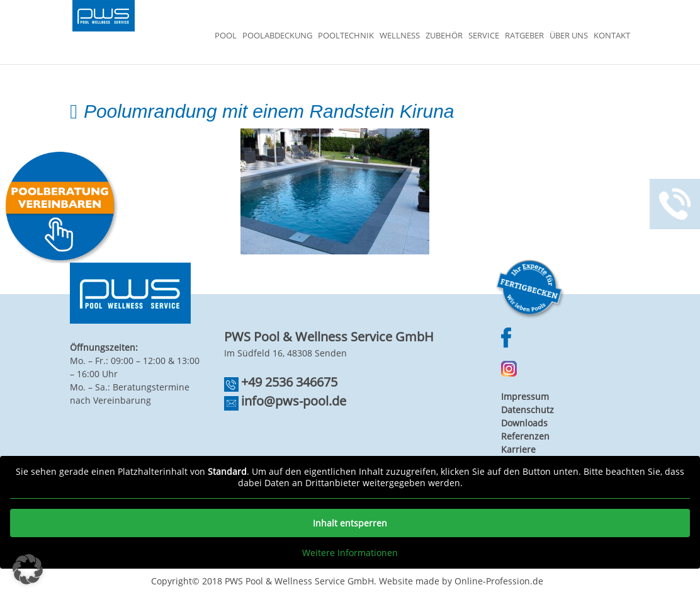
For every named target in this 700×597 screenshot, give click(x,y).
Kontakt (612, 36)
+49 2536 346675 (289, 382)
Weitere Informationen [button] (350, 553)
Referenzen (525, 436)
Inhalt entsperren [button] (350, 523)
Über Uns (569, 36)
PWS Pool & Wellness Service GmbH (299, 581)
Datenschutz (528, 410)
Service (484, 36)
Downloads (524, 423)
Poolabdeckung (277, 36)
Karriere (518, 449)
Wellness (400, 36)
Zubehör (444, 36)
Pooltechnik (346, 36)
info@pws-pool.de (294, 401)
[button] (28, 569)
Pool (226, 36)
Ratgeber (524, 36)
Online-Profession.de (499, 581)
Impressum (525, 396)
